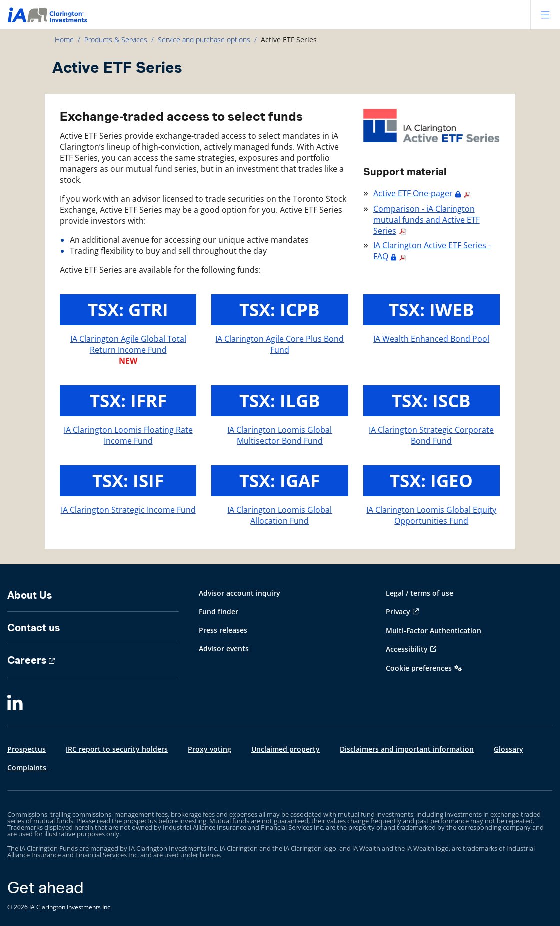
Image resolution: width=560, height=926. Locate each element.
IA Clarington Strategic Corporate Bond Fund (431, 435)
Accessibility (407, 649)
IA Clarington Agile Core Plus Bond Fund (280, 344)
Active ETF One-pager (413, 193)
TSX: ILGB (280, 400)
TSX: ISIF (128, 481)
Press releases (223, 630)
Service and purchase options (204, 39)
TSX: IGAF (280, 481)
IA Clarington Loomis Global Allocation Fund (280, 515)
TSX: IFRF (128, 400)
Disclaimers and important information (407, 749)
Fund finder (219, 612)
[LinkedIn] (15, 703)
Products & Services (116, 39)
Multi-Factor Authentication (434, 631)
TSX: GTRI (128, 309)
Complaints (28, 768)
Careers (27, 660)
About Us (30, 595)
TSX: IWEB (432, 309)
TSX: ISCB (431, 400)
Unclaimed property (286, 749)
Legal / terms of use (420, 593)
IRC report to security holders (117, 749)
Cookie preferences (419, 668)
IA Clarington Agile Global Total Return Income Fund (128, 344)
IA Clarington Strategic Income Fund (128, 510)
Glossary (509, 749)
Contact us (34, 628)
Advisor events (224, 649)
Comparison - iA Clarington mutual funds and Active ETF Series (427, 220)
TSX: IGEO (431, 481)
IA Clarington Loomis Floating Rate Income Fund (128, 435)
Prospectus (27, 749)
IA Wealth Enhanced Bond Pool (431, 339)
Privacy (398, 612)
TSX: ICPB (280, 309)
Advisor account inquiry (240, 593)
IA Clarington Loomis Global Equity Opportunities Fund (431, 515)
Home (64, 39)
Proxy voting (210, 749)
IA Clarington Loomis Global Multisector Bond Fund (280, 435)
